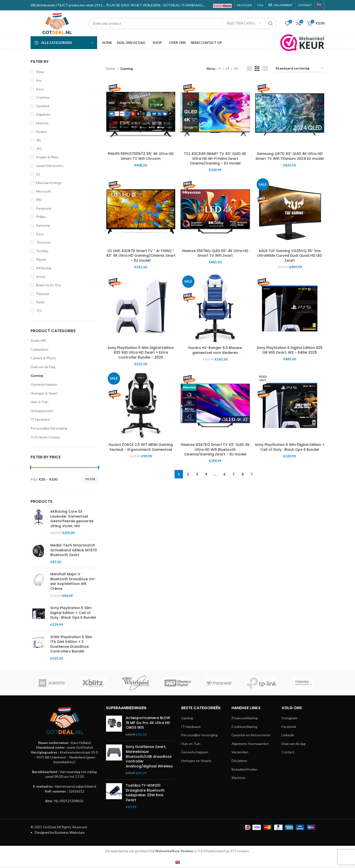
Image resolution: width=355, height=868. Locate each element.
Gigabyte (43, 114)
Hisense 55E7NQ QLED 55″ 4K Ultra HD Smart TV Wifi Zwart (215, 253)
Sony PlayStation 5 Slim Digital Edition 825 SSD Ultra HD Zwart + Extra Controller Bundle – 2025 (141, 353)
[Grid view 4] (265, 69)
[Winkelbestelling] (300, 69)
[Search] (182, 23)
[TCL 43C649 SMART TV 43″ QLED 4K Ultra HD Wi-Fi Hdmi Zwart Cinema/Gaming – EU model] (215, 114)
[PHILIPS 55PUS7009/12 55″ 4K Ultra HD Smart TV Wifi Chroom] (141, 114)
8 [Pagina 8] (243, 474)
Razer (40, 302)
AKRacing (44, 268)
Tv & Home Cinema (45, 437)
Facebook (289, 727)
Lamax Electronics (50, 166)
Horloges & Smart (44, 393)
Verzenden (240, 752)
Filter (90, 479)
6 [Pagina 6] (224, 474)
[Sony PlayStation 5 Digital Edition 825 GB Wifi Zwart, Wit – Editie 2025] (290, 308)
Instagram (289, 718)
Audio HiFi (38, 340)
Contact (288, 752)
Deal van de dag (294, 744)
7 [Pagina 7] (233, 474)
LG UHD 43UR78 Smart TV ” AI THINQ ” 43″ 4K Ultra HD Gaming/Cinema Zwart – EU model (141, 256)
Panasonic (44, 208)
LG (38, 174)
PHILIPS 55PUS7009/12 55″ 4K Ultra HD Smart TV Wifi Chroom (141, 156)
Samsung (43, 225)
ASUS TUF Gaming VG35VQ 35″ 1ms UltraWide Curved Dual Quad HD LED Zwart (290, 256)
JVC (39, 149)
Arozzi (41, 277)
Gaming (37, 375)
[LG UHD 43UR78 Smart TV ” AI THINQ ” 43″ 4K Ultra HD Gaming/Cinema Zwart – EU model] (141, 211)
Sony (40, 234)
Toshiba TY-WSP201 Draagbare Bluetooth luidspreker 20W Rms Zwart (145, 793)
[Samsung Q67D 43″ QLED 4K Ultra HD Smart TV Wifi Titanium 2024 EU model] (290, 114)
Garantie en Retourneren (251, 735)
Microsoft (44, 191)
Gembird (43, 106)
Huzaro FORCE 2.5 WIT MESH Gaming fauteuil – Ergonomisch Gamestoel (141, 447)
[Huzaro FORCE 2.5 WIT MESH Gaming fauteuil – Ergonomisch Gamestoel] (141, 405)
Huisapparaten (42, 411)
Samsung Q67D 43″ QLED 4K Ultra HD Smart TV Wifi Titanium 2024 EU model (290, 156)
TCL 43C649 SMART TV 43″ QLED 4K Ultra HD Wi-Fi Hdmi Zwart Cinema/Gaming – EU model (215, 158)
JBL (39, 140)
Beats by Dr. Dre (48, 285)
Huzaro (41, 132)
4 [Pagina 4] (206, 474)
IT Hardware (40, 419)
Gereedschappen (44, 384)
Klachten (239, 778)
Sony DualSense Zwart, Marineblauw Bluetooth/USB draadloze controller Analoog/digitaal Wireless (149, 756)
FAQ (260, 5)
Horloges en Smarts (196, 761)
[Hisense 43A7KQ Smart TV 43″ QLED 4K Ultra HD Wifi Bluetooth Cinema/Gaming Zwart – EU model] (215, 405)
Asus (40, 89)
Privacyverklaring (245, 718)
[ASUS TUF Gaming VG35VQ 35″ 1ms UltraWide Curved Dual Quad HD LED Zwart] (290, 211)
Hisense (42, 123)
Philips (41, 217)
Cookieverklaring (244, 727)
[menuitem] (319, 5)
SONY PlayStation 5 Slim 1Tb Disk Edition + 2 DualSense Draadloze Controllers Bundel (71, 644)
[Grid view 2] (249, 69)
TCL (39, 311)
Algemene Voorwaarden (250, 744)
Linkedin (288, 735)
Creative (43, 97)
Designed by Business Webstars (60, 832)
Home (111, 68)
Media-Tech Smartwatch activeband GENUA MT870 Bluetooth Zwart (74, 550)
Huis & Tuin (39, 402)
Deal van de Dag (43, 367)
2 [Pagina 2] (188, 474)
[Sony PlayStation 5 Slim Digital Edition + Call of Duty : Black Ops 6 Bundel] (290, 405)
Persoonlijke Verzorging (49, 428)
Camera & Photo (43, 358)
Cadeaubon (39, 349)
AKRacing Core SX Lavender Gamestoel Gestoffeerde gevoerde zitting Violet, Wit (72, 519)
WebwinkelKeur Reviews (174, 851)
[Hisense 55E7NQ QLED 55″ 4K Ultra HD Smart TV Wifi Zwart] (215, 211)
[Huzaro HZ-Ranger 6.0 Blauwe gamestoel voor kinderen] (215, 308)
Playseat (43, 294)
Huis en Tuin (191, 744)
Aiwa (40, 72)
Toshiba (42, 251)
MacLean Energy (49, 183)
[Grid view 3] (257, 69)
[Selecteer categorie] (244, 23)
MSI (39, 200)
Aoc (39, 80)
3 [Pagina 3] (197, 474)
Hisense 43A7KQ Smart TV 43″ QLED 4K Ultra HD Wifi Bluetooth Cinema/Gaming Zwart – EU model (215, 449)
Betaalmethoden (244, 769)
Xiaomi (41, 259)
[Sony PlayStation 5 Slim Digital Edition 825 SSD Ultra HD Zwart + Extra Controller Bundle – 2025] (141, 308)
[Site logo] (57, 23)
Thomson (43, 242)
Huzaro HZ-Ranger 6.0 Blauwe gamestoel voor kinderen (215, 350)
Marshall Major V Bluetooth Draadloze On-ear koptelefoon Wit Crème (73, 581)
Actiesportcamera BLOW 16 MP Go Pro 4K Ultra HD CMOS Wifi (148, 723)
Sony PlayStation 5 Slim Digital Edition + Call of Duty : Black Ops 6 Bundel (73, 613)
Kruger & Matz (47, 157)
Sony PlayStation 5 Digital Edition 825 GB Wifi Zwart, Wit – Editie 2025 (290, 350)
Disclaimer (239, 761)
